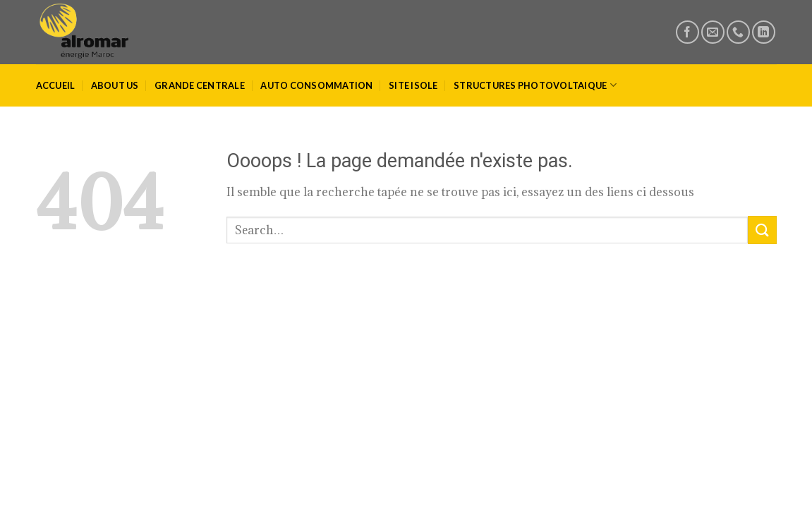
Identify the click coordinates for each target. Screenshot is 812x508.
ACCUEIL (56, 85)
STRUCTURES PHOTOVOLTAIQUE (535, 85)
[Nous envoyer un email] (713, 32)
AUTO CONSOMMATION (316, 85)
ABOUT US (115, 85)
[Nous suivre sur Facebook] (687, 32)
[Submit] (762, 230)
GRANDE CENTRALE (200, 85)
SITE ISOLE (413, 85)
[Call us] (738, 32)
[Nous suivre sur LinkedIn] (764, 32)
